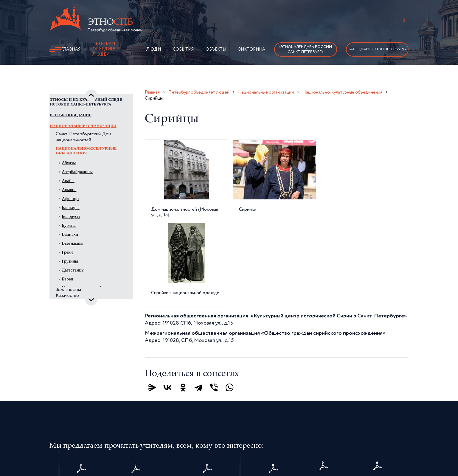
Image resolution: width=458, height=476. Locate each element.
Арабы (75, 196)
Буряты (76, 240)
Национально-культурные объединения (93, 166)
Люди (154, 49)
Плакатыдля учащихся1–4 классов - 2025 (274, 404)
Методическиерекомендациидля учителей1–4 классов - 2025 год (378, 404)
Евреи (74, 294)
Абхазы (76, 178)
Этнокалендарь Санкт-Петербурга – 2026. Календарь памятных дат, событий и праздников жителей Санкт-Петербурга (208, 404)
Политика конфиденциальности (260, 441)
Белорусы (78, 231)
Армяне (76, 204)
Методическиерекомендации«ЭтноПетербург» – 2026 (136, 404)
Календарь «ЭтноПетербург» (377, 49)
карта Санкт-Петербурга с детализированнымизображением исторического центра (323, 404)
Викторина (252, 49)
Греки (74, 267)
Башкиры (78, 222)
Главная (71, 49)
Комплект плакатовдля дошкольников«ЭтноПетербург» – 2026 (82, 404)
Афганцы (78, 213)
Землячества (76, 305)
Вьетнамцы (80, 258)
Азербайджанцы (84, 187)
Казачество (74, 311)
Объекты (216, 49)
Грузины (77, 276)
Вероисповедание (78, 130)
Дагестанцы (80, 285)
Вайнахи (77, 249)
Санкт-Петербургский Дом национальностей (91, 152)
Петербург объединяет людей (107, 49)
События (183, 49)
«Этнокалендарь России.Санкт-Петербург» (306, 49)
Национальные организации (90, 141)
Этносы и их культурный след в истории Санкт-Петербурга (86, 114)
